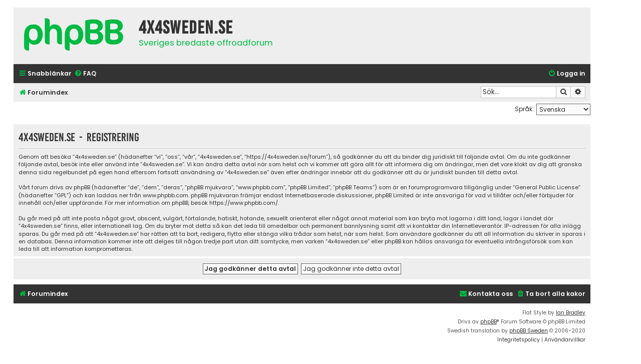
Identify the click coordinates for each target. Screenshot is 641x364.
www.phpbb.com (166, 196)
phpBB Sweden (529, 331)
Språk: (524, 109)
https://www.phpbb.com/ (244, 203)
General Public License (547, 188)
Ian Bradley (571, 313)
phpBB (489, 322)
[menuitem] (85, 74)
